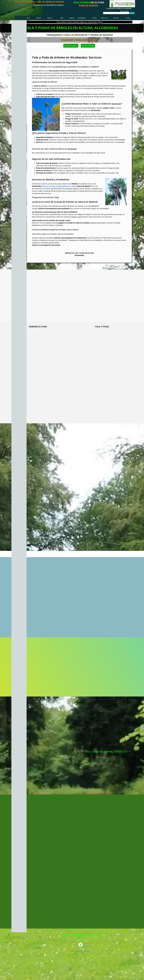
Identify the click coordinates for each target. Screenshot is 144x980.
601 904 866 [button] (124, 11)
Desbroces (104, 18)
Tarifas (128, 18)
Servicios (116, 18)
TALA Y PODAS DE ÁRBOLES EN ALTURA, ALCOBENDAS (72, 28)
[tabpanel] (123, 11)
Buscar (132, 13)
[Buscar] (116, 13)
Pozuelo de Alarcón (50, 186)
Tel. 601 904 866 (109, 46)
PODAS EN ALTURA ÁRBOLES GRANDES (50, 5)
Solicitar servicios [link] (50, 46)
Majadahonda (64, 186)
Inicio (28, 18)
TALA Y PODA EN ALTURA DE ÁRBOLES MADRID (39, 2)
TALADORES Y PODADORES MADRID (121, 39)
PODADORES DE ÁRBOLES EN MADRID (119, 9)
